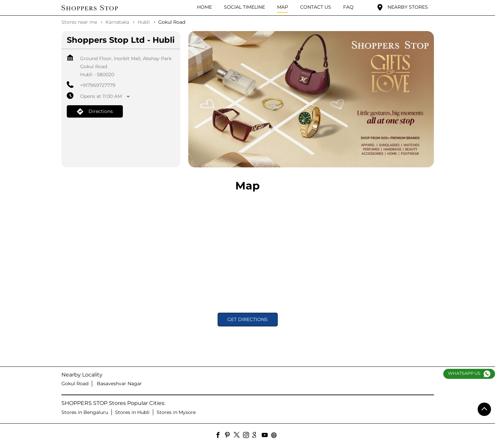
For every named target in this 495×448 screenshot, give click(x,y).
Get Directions (247, 319)
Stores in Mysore (176, 412)
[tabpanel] (311, 99)
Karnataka (117, 22)
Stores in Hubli (132, 412)
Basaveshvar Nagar (119, 384)
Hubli (144, 22)
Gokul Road (75, 384)
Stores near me (79, 22)
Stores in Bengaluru (85, 412)
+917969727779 (98, 85)
